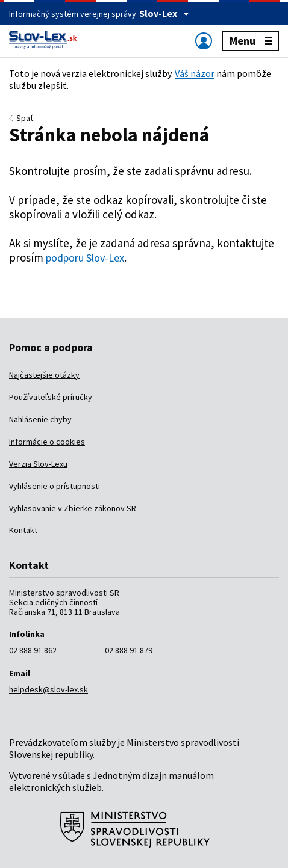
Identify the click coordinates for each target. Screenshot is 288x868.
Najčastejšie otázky (44, 375)
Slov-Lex (164, 13)
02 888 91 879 (129, 650)
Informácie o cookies (47, 442)
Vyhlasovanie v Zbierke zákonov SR (73, 508)
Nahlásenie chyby (40, 419)
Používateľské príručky (51, 397)
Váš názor (195, 73)
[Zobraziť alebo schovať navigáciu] (204, 41)
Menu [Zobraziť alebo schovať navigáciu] (251, 41)
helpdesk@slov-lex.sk (49, 689)
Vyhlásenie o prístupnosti (55, 486)
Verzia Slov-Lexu (38, 464)
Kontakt (23, 530)
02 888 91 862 (33, 650)
